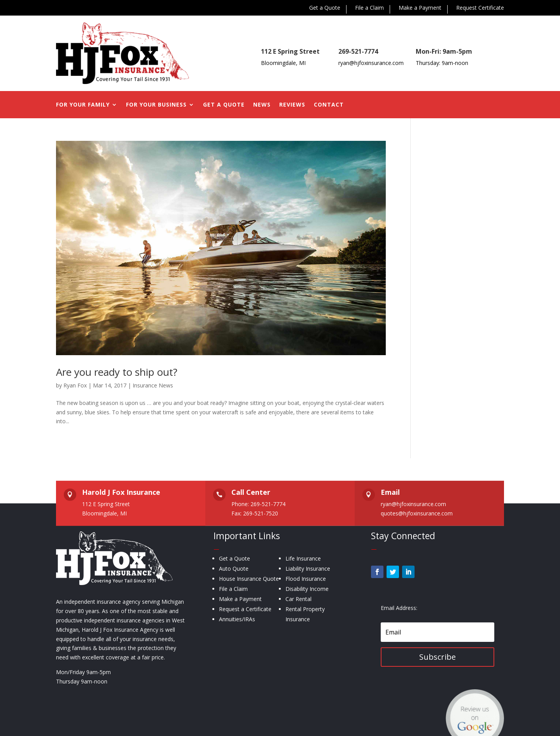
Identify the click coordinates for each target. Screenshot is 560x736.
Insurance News (153, 385)
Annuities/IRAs (237, 619)
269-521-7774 (358, 51)
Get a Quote (325, 8)
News (262, 105)
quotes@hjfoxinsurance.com (417, 513)
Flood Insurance (306, 579)
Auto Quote (234, 569)
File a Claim (369, 8)
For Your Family (83, 105)
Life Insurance (303, 558)
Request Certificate (480, 8)
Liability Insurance (308, 569)
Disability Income (307, 589)
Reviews (292, 105)
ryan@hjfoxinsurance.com (371, 63)
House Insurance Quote (249, 579)
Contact (329, 105)
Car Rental (298, 599)
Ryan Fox (75, 385)
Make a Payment (420, 8)
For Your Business (156, 105)
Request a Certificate (245, 609)
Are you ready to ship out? (117, 372)
